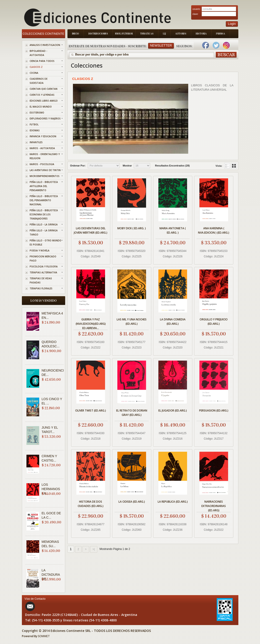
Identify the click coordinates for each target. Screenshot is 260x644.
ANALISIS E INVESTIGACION (45, 45)
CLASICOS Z (36, 67)
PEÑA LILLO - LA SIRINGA (44, 224)
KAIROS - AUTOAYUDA (42, 148)
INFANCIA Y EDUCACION (43, 136)
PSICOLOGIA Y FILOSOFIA (44, 267)
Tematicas (147, 34)
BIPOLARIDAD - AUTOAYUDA (38, 53)
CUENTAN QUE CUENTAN (44, 89)
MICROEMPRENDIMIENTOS (45, 176)
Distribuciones (98, 34)
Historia (201, 34)
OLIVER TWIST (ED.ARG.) (91, 410)
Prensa (221, 34)
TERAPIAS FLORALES (41, 288)
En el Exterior (124, 34)
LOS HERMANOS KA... (51, 489)
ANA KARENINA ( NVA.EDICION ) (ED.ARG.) (214, 230)
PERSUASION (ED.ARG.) (214, 410)
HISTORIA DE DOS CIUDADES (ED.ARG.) (91, 504)
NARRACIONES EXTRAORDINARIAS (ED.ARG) (214, 505)
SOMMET (44, 636)
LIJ (164, 34)
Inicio (76, 34)
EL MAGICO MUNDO (41, 107)
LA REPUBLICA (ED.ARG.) (173, 502)
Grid (227, 166)
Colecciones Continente (43, 34)
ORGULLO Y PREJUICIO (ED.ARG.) (214, 322)
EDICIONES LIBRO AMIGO (44, 101)
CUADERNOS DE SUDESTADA (39, 81)
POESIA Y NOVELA (40, 251)
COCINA (34, 73)
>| (94, 549)
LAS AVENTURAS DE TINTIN (45, 170)
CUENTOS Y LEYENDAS (42, 95)
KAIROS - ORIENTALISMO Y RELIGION (45, 156)
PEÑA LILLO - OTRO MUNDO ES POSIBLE (45, 243)
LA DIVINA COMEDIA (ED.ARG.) (173, 322)
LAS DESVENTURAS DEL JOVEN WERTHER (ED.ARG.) (91, 230)
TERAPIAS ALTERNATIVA (43, 272)
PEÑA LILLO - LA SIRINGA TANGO (44, 232)
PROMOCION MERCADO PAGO (43, 259)
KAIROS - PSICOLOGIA (42, 164)
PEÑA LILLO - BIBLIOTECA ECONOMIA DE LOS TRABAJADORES (44, 214)
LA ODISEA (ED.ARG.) (132, 502)
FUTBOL (34, 124)
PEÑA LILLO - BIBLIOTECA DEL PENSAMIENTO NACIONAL (44, 200)
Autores (181, 34)
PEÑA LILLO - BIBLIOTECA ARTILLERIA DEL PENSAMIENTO (44, 186)
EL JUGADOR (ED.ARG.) (173, 410)
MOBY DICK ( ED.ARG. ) (132, 228)
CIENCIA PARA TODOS (42, 61)
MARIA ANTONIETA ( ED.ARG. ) (173, 230)
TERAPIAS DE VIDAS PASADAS (41, 280)
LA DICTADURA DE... (51, 575)
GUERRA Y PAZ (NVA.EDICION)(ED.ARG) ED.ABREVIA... (91, 323)
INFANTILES (36, 142)
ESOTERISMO (37, 113)
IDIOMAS (35, 130)
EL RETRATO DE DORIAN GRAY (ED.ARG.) (132, 413)
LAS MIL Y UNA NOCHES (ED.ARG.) (132, 322)
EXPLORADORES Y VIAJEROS (45, 119)
